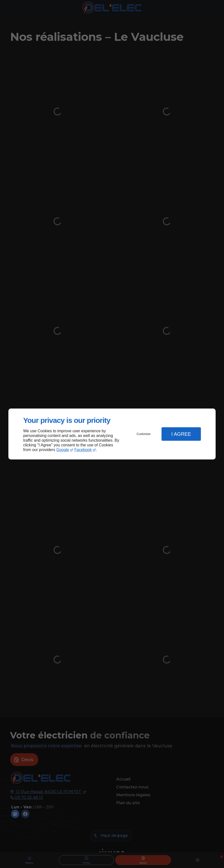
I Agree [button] (181, 434)
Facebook (83, 450)
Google (63, 450)
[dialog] (112, 434)
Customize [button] (144, 434)
